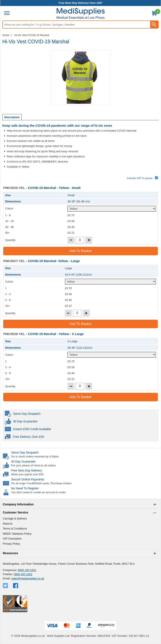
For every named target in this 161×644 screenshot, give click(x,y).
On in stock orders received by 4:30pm (35, 456)
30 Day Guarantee (23, 461)
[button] (80, 505)
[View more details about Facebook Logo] (16, 586)
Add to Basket (81, 251)
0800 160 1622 (23, 574)
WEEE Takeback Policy (17, 534)
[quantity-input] (80, 240)
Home (6, 35)
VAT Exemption (12, 539)
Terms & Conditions (15, 529)
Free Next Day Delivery (27, 470)
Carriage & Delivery (15, 519)
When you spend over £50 (27, 474)
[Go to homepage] (81, 14)
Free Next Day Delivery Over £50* (81, 3)
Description (12, 117)
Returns (8, 524)
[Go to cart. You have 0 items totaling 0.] (154, 14)
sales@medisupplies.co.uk (28, 578)
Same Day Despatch (25, 453)
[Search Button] (154, 25)
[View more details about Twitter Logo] (6, 586)
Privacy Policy (11, 544)
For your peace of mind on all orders (33, 465)
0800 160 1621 (27, 570)
